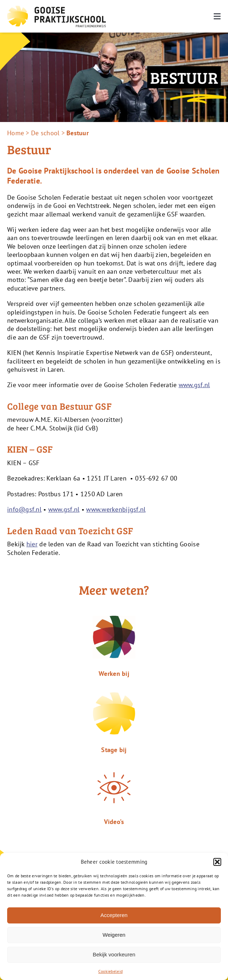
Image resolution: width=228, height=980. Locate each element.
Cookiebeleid (110, 971)
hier (32, 544)
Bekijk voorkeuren (114, 954)
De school (45, 133)
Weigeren (114, 935)
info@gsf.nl (24, 509)
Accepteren (114, 915)
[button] (217, 862)
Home (16, 133)
